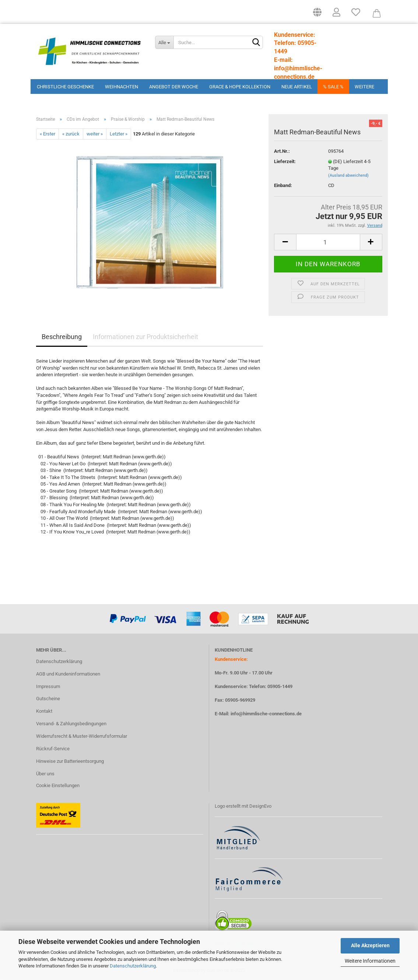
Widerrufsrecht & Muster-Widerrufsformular (82, 736)
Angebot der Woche (174, 87)
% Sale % (333, 87)
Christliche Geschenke (65, 87)
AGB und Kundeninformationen (68, 674)
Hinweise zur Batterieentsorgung (70, 761)
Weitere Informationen (370, 961)
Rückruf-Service (53, 749)
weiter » (95, 134)
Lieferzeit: (285, 161)
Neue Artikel (297, 87)
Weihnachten (122, 87)
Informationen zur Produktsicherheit (145, 337)
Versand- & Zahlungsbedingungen (71, 724)
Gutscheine (48, 699)
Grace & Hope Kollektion (240, 87)
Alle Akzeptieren (370, 945)
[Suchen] (256, 43)
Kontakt (44, 711)
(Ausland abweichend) (348, 175)
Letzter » (119, 134)
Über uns (45, 774)
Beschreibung (62, 337)
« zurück (71, 134)
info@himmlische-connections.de (266, 714)
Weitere (364, 87)
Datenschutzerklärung (133, 966)
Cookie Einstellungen (58, 785)
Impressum (48, 686)
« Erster (48, 134)
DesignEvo (260, 806)
